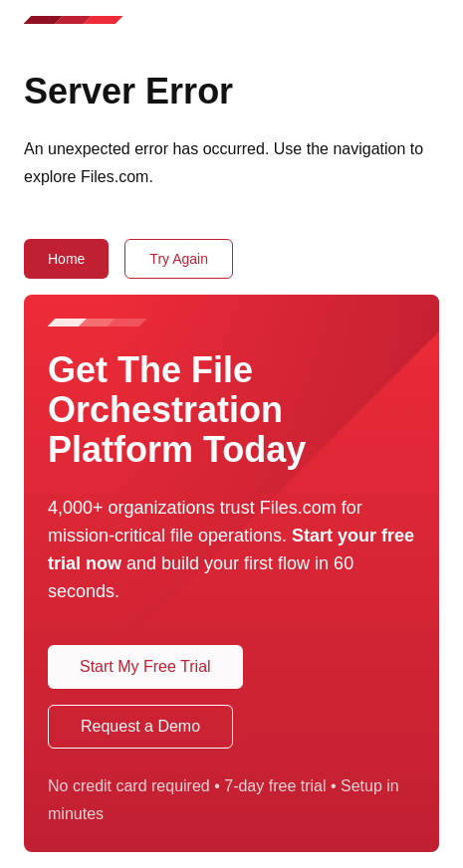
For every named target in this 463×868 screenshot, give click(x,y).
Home (66, 259)
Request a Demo (140, 726)
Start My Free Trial (145, 666)
